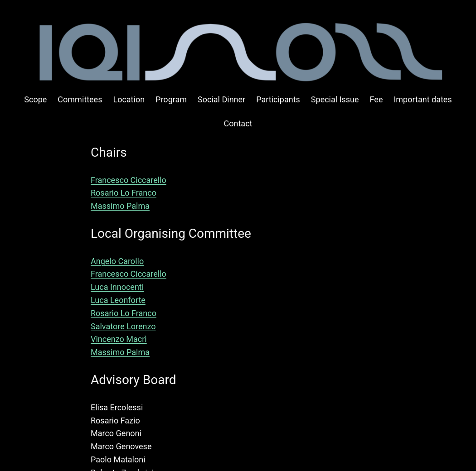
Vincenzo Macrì (119, 339)
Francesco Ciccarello (129, 180)
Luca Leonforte (118, 300)
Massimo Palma (120, 206)
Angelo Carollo (117, 261)
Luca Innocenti (117, 287)
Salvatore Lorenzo (123, 326)
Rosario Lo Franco (124, 193)
